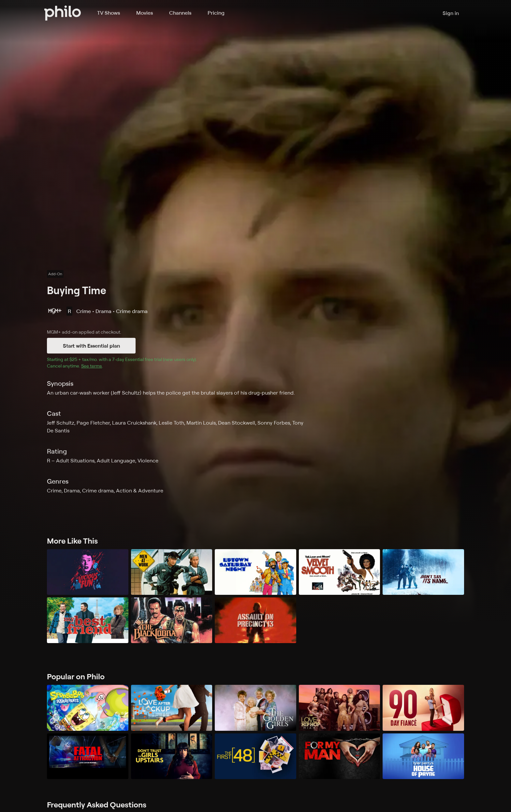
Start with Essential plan (91, 346)
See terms (92, 366)
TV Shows (109, 13)
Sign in (451, 13)
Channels (180, 13)
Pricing (216, 13)
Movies (145, 13)
